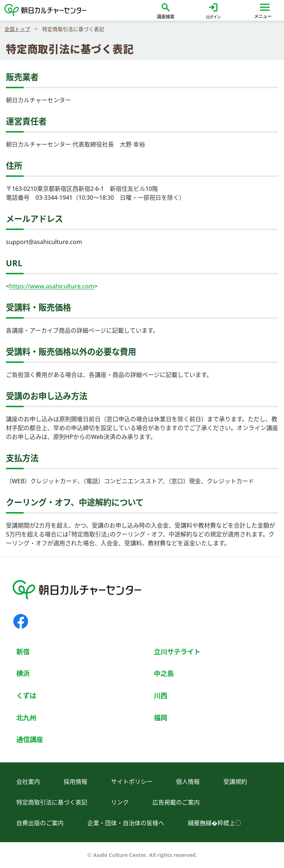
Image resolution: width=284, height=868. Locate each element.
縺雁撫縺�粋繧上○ (214, 823)
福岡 (160, 718)
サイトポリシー (132, 782)
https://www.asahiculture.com (52, 286)
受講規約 (235, 782)
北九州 (26, 718)
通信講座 (30, 739)
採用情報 (75, 782)
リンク (120, 802)
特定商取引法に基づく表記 (52, 802)
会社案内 (28, 782)
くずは (26, 695)
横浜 (23, 673)
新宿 (23, 651)
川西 (160, 695)
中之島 (164, 673)
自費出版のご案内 (40, 823)
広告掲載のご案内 (176, 802)
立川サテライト (177, 651)
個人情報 (188, 782)
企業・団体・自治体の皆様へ (126, 823)
